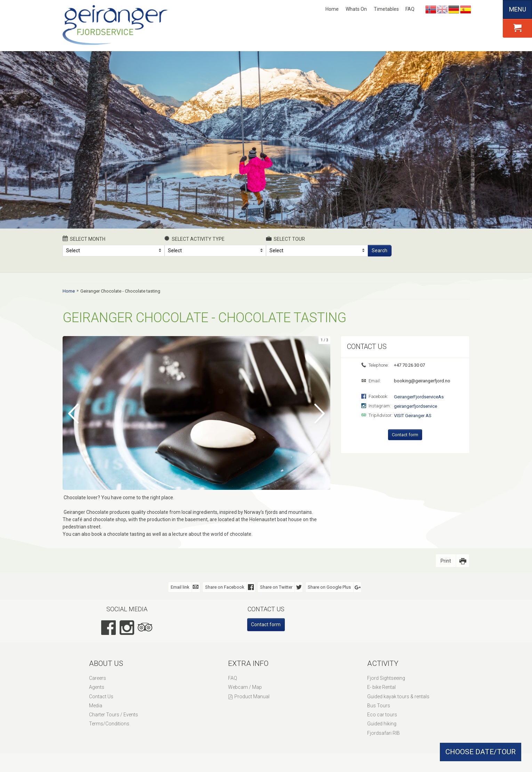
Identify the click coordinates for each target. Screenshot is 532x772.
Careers (98, 678)
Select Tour (285, 239)
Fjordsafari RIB (384, 733)
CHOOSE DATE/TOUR (481, 752)
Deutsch (454, 9)
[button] (517, 28)
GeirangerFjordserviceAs (419, 397)
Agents (97, 687)
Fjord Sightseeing (386, 678)
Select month (84, 239)
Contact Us (101, 696)
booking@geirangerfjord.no (422, 381)
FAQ (410, 9)
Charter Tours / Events (114, 714)
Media (96, 705)
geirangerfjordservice (416, 406)
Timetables (386, 9)
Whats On (356, 9)
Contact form (405, 435)
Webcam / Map (245, 687)
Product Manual (252, 696)
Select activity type (195, 239)
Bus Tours (379, 705)
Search (380, 250)
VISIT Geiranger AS (413, 416)
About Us (106, 663)
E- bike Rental (381, 687)
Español (466, 9)
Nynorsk (431, 9)
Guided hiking (382, 723)
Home (332, 9)
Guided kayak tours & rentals (398, 696)
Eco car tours (382, 714)
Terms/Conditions (109, 723)
